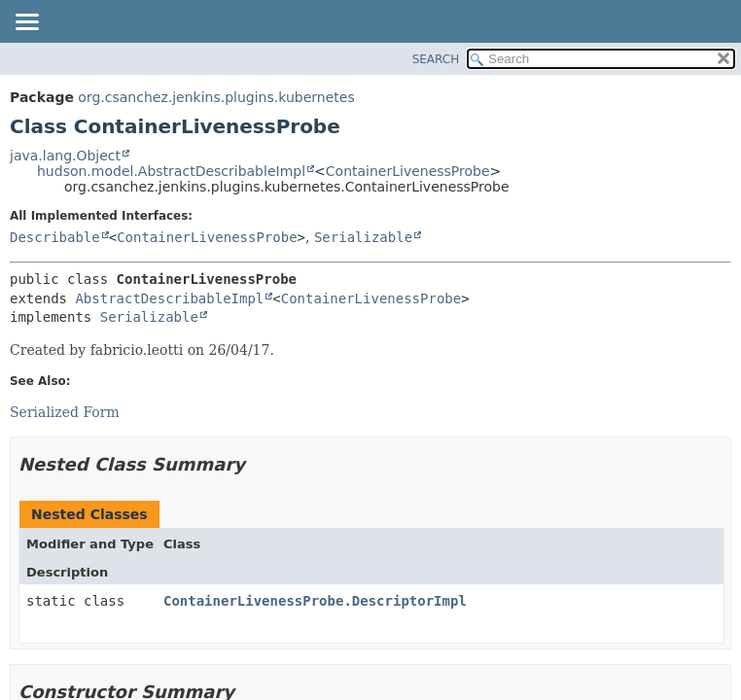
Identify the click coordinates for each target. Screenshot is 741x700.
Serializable (363, 237)
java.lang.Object (65, 156)
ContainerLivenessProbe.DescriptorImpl (315, 601)
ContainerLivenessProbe (408, 171)
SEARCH (436, 59)
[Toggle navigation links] (26, 23)
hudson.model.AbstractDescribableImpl (171, 171)
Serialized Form (65, 412)
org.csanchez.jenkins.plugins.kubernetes (216, 97)
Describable (55, 237)
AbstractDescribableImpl (169, 298)
